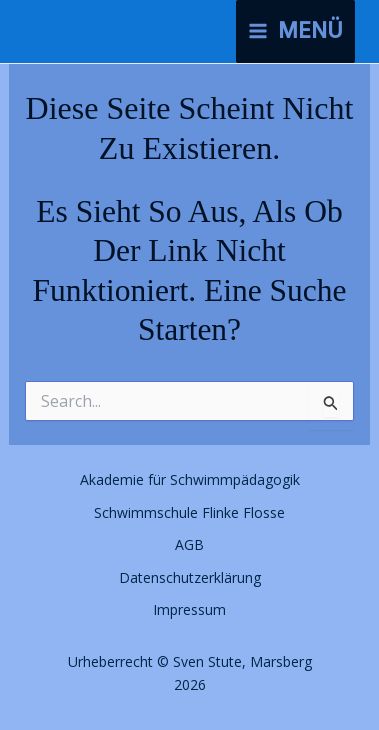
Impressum (189, 609)
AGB (189, 544)
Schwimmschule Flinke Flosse (189, 512)
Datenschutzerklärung (190, 577)
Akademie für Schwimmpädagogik (190, 479)
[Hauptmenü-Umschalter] (295, 31)
